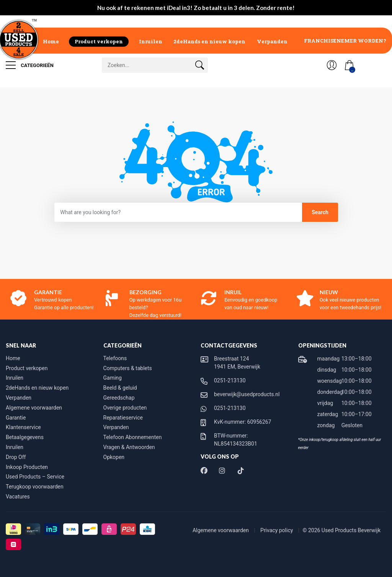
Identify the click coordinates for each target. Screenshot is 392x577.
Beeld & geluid (120, 388)
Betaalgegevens (25, 437)
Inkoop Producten (27, 467)
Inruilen (151, 41)
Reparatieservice (123, 418)
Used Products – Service (35, 477)
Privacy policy (277, 530)
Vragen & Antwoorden (129, 447)
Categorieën (30, 65)
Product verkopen (99, 41)
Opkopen (114, 457)
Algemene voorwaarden (34, 408)
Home (51, 41)
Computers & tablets (128, 368)
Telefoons (115, 358)
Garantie (16, 418)
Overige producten (125, 408)
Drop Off (16, 457)
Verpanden (272, 41)
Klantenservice (23, 427)
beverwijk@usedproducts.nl (247, 394)
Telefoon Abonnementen (133, 437)
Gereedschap (119, 398)
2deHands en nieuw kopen (209, 41)
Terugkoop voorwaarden (35, 487)
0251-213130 (230, 380)
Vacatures (18, 497)
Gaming (113, 378)
